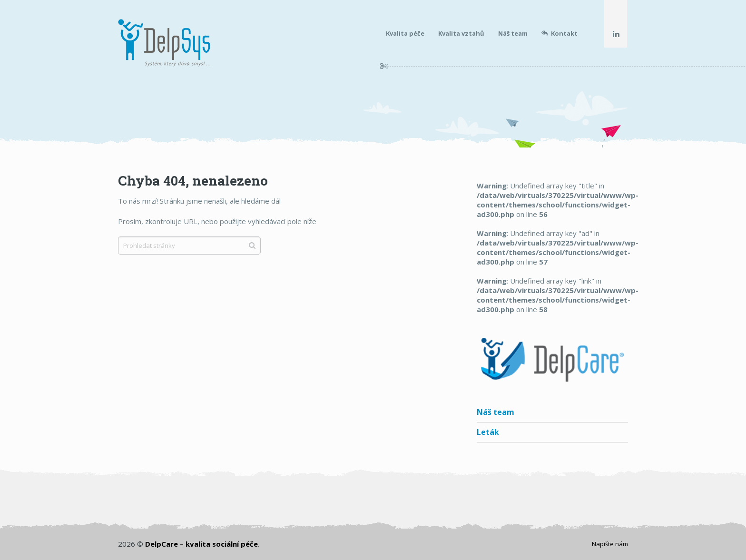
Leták (488, 432)
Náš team (513, 33)
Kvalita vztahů (461, 33)
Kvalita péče (405, 33)
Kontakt (559, 33)
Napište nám (610, 544)
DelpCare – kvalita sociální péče (201, 544)
